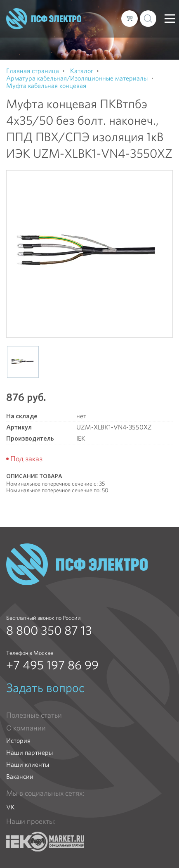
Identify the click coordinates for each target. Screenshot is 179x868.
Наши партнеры (29, 753)
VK (11, 807)
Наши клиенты (28, 765)
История (18, 741)
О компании (26, 728)
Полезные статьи (34, 715)
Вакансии (20, 777)
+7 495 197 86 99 (52, 665)
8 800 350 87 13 (49, 631)
